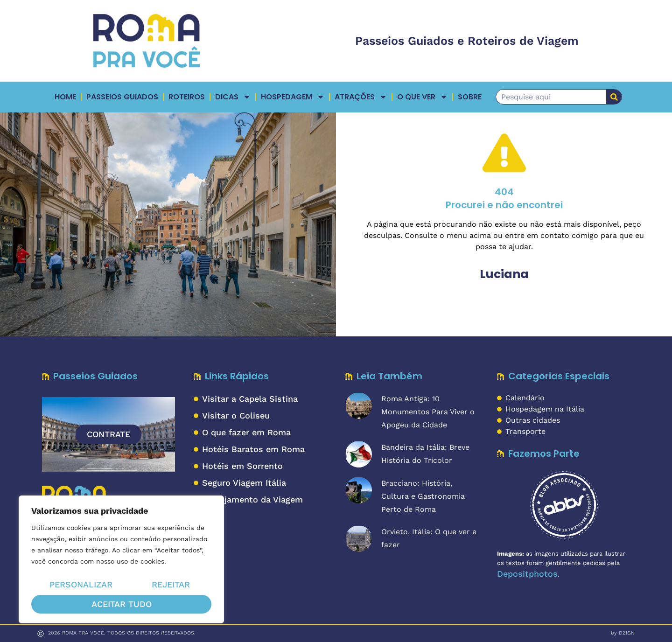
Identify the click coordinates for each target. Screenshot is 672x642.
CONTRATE (108, 434)
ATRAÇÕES (361, 97)
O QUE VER (422, 97)
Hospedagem (293, 97)
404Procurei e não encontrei (504, 198)
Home (65, 97)
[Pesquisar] (614, 97)
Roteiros (187, 97)
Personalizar (80, 585)
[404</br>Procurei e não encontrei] (504, 153)
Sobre (470, 97)
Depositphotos (527, 574)
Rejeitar (171, 585)
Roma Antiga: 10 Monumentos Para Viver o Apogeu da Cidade (428, 412)
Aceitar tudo (122, 604)
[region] (121, 560)
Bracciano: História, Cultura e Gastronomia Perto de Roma (423, 496)
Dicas (233, 97)
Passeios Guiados (122, 97)
